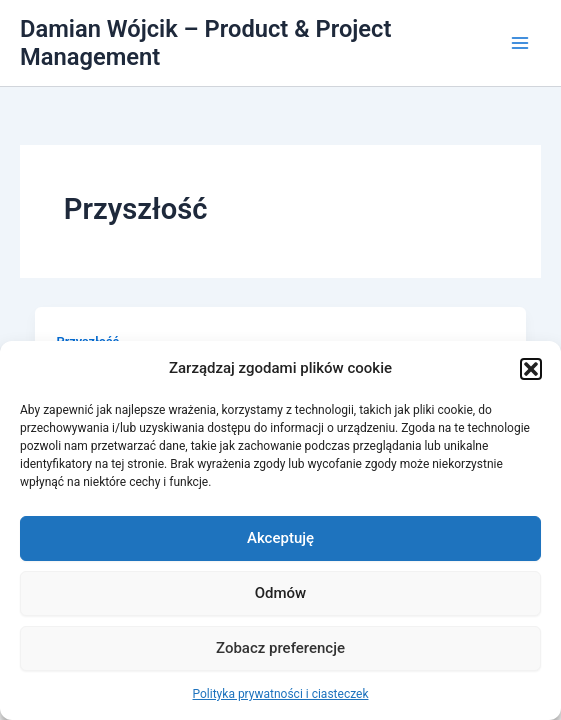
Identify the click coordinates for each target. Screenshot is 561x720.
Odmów (281, 593)
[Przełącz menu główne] (520, 43)
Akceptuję (280, 538)
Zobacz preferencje (280, 648)
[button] (531, 369)
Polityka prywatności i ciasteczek (281, 694)
